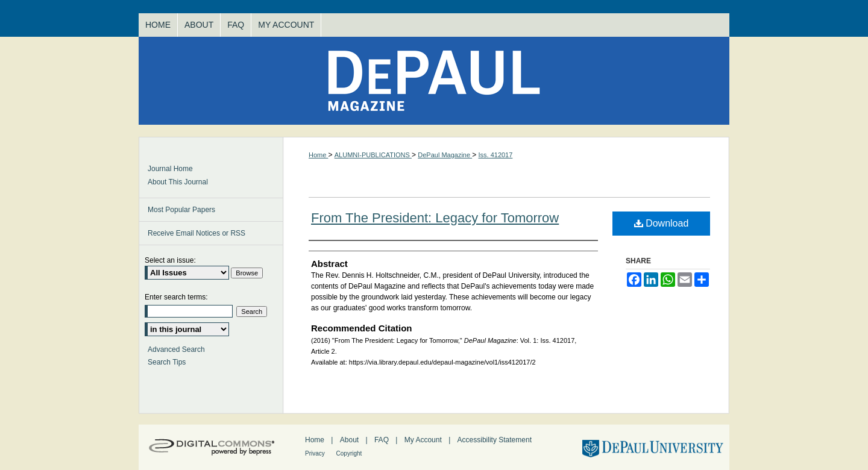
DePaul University (651, 447)
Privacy (316, 453)
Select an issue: (170, 260)
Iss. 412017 (495, 155)
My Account (424, 440)
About (351, 440)
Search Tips (167, 362)
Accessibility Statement (495, 440)
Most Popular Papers (181, 210)
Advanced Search (176, 349)
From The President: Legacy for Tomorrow (435, 218)
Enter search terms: (176, 297)
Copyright (349, 453)
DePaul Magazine (434, 81)
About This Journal (178, 182)
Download (662, 223)
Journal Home (170, 169)
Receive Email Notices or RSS (197, 233)
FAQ (382, 440)
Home (318, 155)
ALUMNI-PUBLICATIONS (373, 155)
